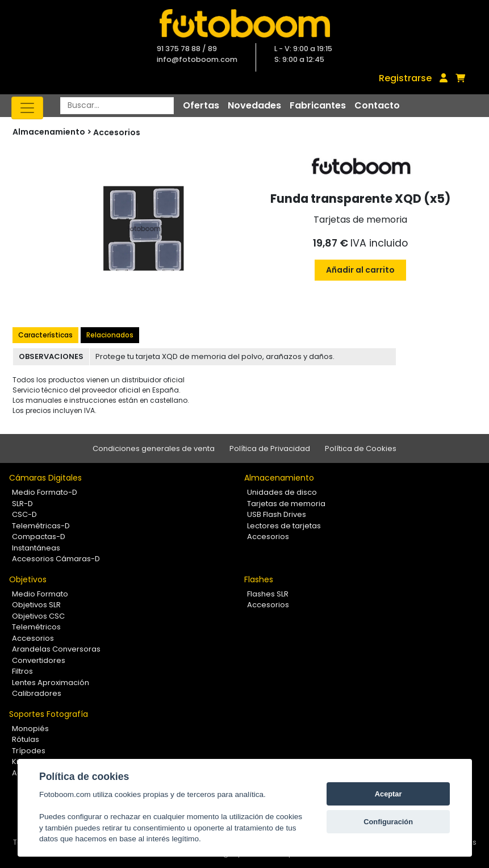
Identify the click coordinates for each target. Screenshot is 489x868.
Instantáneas (36, 548)
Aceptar (388, 794)
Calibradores (37, 693)
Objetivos (28, 579)
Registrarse (405, 78)
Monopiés (30, 729)
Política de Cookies (361, 448)
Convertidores (39, 660)
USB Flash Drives (277, 514)
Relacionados (110, 335)
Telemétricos (36, 627)
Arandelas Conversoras (56, 649)
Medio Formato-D (45, 492)
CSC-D (24, 514)
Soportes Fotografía (49, 714)
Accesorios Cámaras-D (56, 559)
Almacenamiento (279, 478)
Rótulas (26, 739)
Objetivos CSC (38, 616)
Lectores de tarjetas (284, 526)
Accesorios (117, 132)
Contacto (377, 105)
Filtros (22, 671)
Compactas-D (39, 537)
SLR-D (22, 504)
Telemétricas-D (41, 526)
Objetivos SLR (36, 605)
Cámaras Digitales (45, 478)
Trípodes (29, 751)
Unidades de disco (282, 492)
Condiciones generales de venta (154, 448)
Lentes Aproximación (51, 683)
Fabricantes (318, 105)
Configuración (388, 822)
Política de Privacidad (270, 448)
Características (45, 335)
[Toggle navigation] (27, 108)
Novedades (254, 105)
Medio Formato (40, 594)
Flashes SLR (268, 594)
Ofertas (201, 105)
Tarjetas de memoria (286, 504)
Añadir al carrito (360, 270)
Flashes (259, 579)
